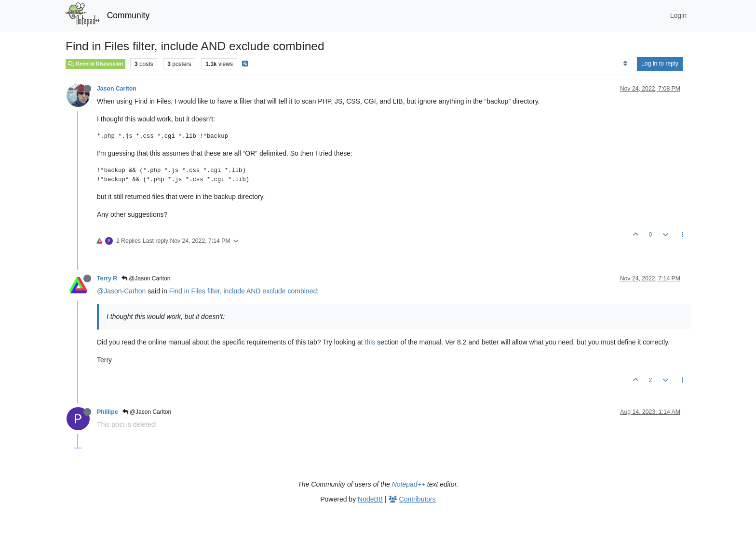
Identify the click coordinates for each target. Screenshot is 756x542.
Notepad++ (409, 484)
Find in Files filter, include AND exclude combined (243, 291)
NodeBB (370, 499)
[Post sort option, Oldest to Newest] (625, 64)
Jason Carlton (117, 89)
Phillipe (108, 412)
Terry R (107, 278)
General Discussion (95, 64)
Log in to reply (660, 64)
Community (128, 15)
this (370, 342)
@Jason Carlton (146, 278)
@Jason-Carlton (121, 291)
